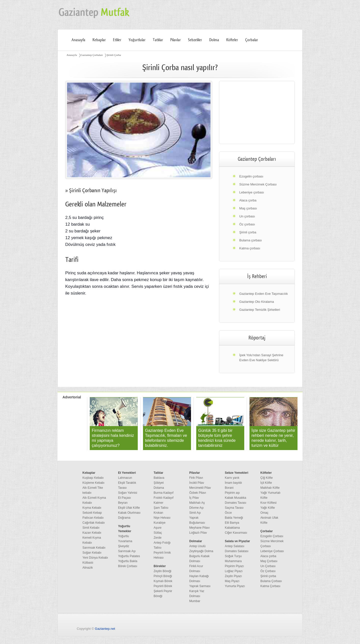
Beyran (123, 503)
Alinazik (88, 568)
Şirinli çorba (248, 232)
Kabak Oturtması (129, 513)
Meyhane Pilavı (199, 528)
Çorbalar (252, 40)
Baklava (159, 478)
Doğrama (124, 518)
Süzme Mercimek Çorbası (258, 184)
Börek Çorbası (128, 566)
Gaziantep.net (105, 629)
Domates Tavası (235, 503)
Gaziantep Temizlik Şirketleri (260, 310)
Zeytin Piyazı (233, 576)
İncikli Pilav (197, 483)
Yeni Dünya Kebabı (95, 558)
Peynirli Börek (163, 586)
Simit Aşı (195, 513)
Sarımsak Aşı (127, 551)
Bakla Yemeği (234, 518)
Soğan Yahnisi (127, 493)
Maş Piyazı (232, 581)
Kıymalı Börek (163, 581)
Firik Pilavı (196, 478)
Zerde (158, 538)
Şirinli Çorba (114, 55)
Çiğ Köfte (267, 478)
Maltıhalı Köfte (270, 488)
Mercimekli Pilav (200, 488)
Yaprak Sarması (200, 586)
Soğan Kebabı (92, 553)
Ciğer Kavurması (236, 533)
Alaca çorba (248, 200)
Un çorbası (247, 216)
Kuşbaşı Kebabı (93, 478)
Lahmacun (125, 478)
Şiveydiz (124, 546)
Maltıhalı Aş (197, 503)
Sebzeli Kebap (92, 513)
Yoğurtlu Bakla (128, 561)
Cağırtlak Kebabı (94, 523)
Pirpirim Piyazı (234, 566)
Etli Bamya (232, 523)
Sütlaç (158, 533)
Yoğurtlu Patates (129, 556)
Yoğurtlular (137, 40)
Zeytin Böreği (163, 571)
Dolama (159, 488)
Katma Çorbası (270, 586)
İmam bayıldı (233, 483)
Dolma (214, 40)
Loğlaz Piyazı (234, 571)
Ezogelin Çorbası (272, 536)
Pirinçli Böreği (163, 576)
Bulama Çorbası (271, 581)
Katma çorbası (250, 248)
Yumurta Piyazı (235, 586)
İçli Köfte (266, 483)
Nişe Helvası (162, 518)
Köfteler (232, 40)
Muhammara (233, 561)
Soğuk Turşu (233, 556)
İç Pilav (194, 498)
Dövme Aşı (196, 508)
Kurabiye (160, 523)
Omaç (264, 513)
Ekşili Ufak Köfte (129, 508)
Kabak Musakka (235, 498)
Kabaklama (232, 528)
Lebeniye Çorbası (272, 551)
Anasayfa (78, 40)
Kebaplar (99, 40)
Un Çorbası (268, 566)
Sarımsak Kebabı (94, 548)
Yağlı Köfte (268, 508)
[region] (257, 112)
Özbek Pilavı (198, 493)
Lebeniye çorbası (252, 192)
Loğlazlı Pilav (198, 533)
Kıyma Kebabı (92, 508)
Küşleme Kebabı (93, 483)
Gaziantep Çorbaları (92, 55)
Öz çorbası (247, 224)
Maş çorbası (248, 208)
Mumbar (195, 601)
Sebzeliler (195, 40)
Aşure (158, 528)
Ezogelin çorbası (251, 176)
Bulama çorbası (250, 240)
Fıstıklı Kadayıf (164, 498)
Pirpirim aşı (232, 493)
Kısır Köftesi (269, 503)
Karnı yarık (232, 478)
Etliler (117, 40)
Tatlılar (158, 40)
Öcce (228, 513)
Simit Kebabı (91, 528)
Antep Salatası (234, 546)
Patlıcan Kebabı (93, 518)
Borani (229, 488)
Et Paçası (124, 498)
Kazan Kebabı (92, 533)
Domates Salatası (237, 551)
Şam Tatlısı (161, 508)
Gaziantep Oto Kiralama (257, 302)
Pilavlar (175, 40)
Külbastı (88, 563)
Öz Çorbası (268, 571)
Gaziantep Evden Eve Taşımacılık (263, 294)
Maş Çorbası (269, 561)
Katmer (159, 503)
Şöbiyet (159, 483)
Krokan (158, 513)
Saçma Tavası (234, 508)
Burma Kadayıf (164, 493)
